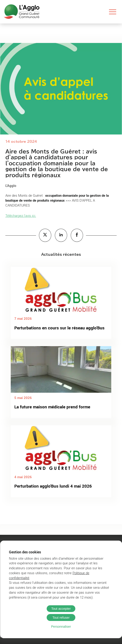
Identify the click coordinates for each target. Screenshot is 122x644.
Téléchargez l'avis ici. (21, 216)
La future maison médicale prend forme (52, 407)
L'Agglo (11, 186)
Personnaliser (61, 627)
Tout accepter (61, 609)
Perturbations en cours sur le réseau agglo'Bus (59, 328)
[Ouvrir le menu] (113, 12)
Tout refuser (61, 618)
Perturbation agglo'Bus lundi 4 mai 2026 (53, 486)
